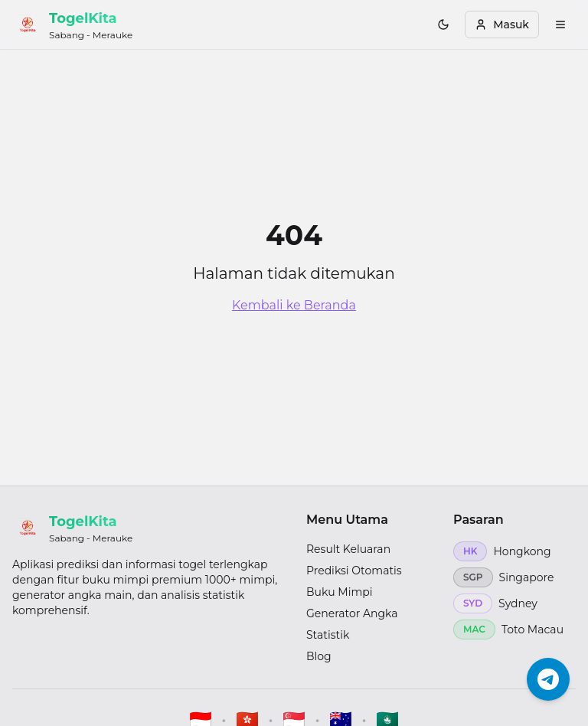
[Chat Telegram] (548, 677)
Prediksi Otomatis (354, 571)
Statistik (328, 635)
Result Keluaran (348, 549)
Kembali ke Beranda (294, 305)
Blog (319, 656)
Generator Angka (352, 613)
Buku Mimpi (340, 592)
